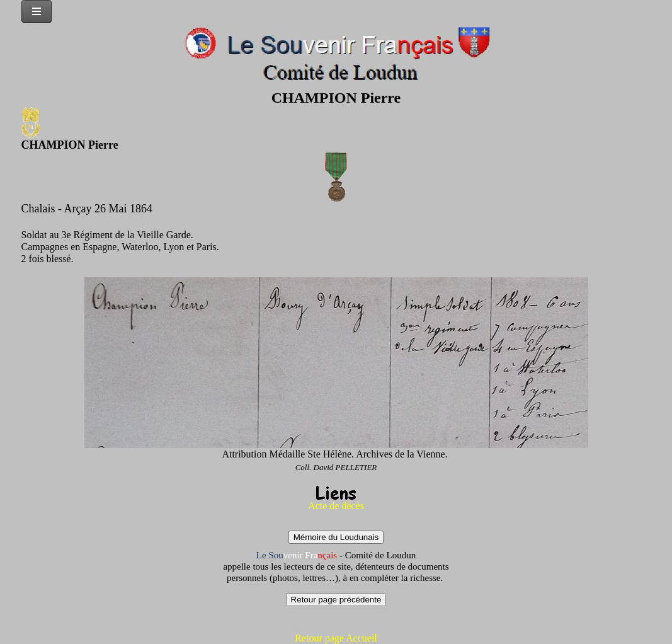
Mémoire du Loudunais (336, 537)
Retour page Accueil (336, 638)
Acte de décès (336, 506)
